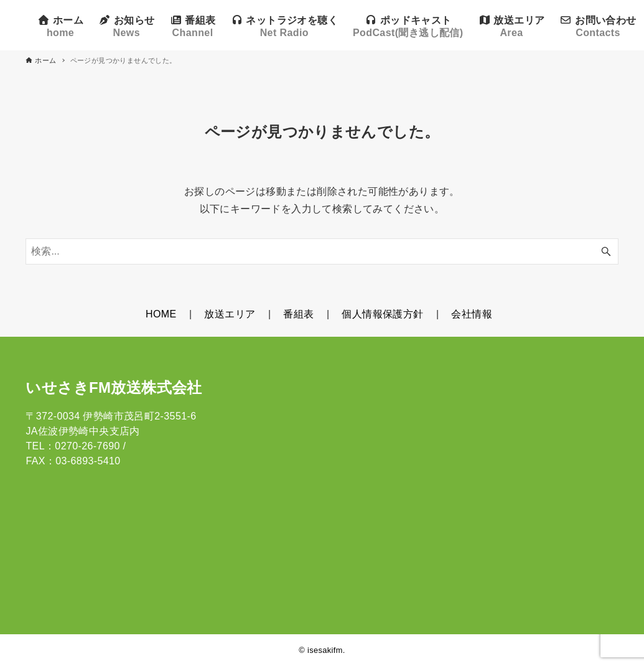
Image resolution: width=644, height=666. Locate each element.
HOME (161, 314)
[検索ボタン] (606, 251)
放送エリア (230, 314)
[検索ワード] (322, 251)
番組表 (298, 314)
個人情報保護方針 (382, 314)
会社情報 (472, 314)
